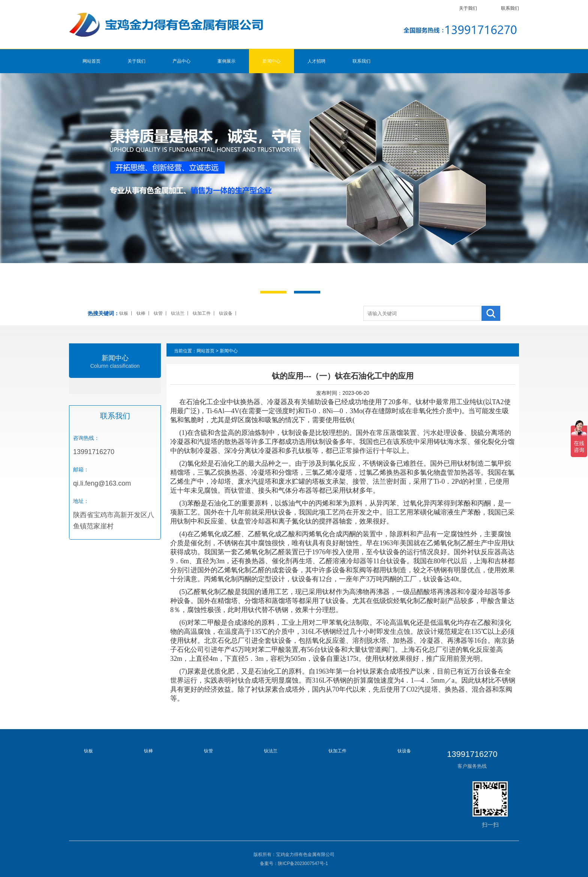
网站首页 (91, 61)
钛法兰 (178, 313)
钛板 (124, 313)
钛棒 (141, 313)
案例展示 (226, 61)
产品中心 (181, 61)
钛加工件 (202, 313)
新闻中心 (271, 61)
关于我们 (468, 8)
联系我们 (510, 8)
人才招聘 (316, 61)
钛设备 (226, 313)
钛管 (158, 313)
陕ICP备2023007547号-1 (303, 863)
